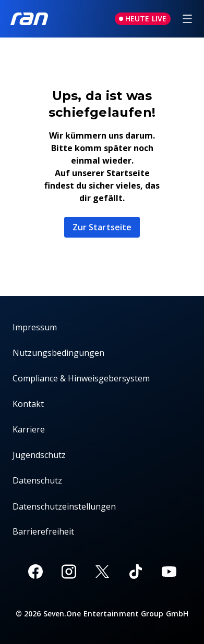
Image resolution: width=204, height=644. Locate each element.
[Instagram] (69, 572)
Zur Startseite (102, 227)
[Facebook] (35, 572)
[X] (102, 572)
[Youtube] (169, 572)
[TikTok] (136, 572)
